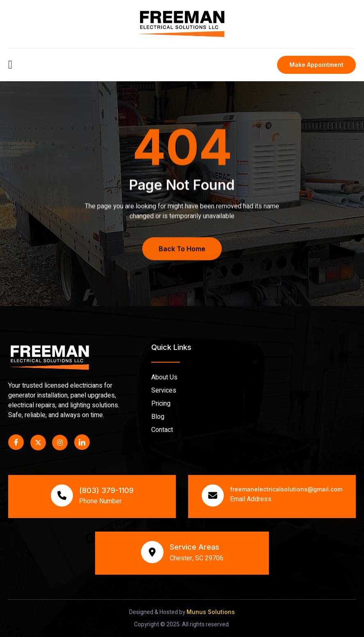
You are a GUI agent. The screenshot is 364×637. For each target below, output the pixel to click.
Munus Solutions (211, 612)
